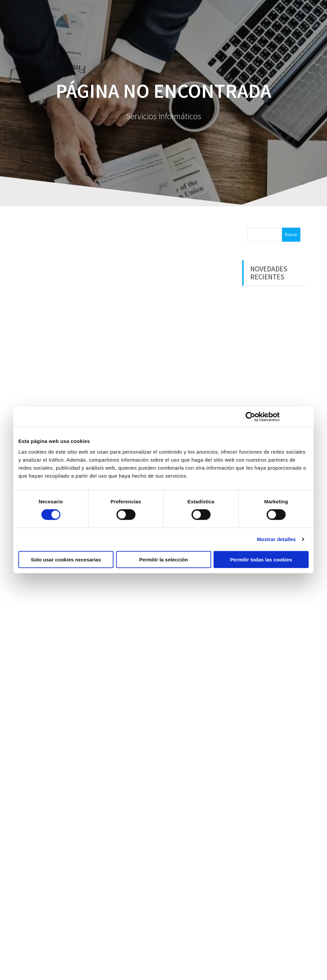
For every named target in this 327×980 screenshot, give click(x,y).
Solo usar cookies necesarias (66, 559)
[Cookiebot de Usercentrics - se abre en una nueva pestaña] (250, 417)
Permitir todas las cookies (261, 559)
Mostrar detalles (276, 539)
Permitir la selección (163, 559)
